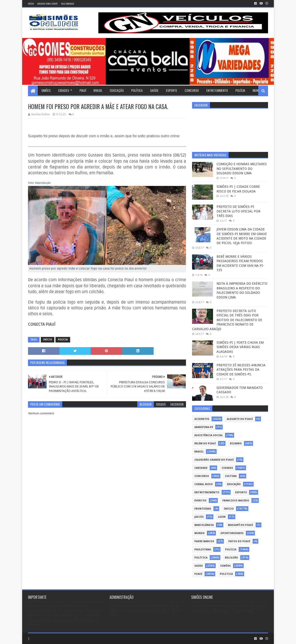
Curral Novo (204, 484)
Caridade (201, 468)
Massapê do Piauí (241, 525)
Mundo (257, 90)
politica (226, 574)
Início (31, 4)
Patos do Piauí (239, 541)
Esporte (172, 90)
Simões (46, 90)
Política (137, 90)
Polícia (240, 90)
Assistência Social (209, 435)
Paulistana (203, 550)
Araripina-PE (204, 427)
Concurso (192, 90)
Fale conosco (67, 4)
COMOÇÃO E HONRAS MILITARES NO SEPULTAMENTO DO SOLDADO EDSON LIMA (242, 169)
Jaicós (199, 517)
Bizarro (236, 444)
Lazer (222, 517)
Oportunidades (232, 533)
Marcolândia (204, 525)
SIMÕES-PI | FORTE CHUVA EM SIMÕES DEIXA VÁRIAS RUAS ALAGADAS (240, 347)
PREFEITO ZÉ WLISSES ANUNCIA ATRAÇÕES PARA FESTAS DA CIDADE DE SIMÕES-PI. (241, 370)
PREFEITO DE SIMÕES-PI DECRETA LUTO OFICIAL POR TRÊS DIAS (238, 211)
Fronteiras (203, 509)
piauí (198, 574)
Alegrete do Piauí (240, 419)
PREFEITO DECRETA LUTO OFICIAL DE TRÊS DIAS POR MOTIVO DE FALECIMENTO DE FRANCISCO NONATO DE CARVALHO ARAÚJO (227, 320)
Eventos (200, 501)
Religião (231, 558)
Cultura (231, 476)
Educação (117, 90)
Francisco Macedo (236, 501)
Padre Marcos (204, 541)
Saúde (154, 90)
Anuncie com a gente (47, 4)
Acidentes (202, 419)
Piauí (83, 90)
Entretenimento (217, 90)
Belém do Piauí (205, 444)
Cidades (64, 90)
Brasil (98, 90)
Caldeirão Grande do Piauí (214, 460)
